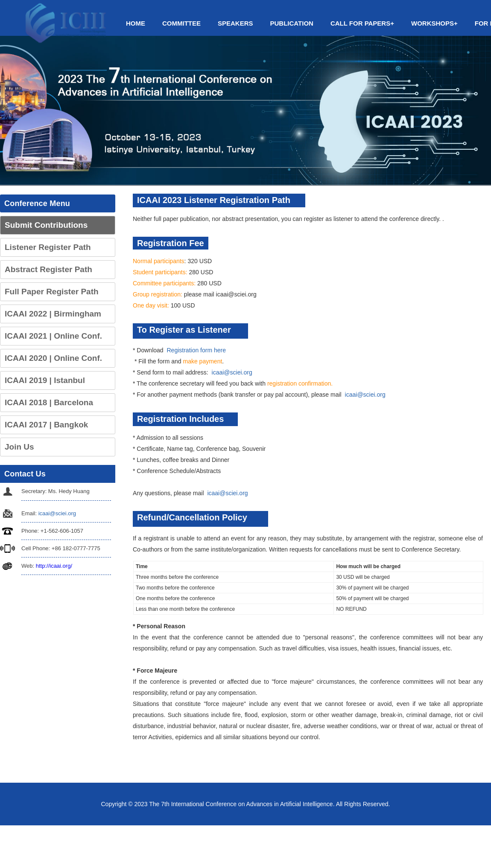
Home (136, 23)
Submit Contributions (46, 225)
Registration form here (197, 350)
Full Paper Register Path (52, 292)
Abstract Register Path (48, 269)
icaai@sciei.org (57, 513)
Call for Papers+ (362, 23)
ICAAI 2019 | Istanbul (45, 380)
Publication (292, 23)
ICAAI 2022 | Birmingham (53, 314)
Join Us (19, 447)
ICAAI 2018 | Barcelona (49, 402)
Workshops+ (434, 23)
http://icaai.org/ (54, 566)
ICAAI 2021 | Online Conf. (53, 336)
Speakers (235, 23)
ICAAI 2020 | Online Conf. (53, 358)
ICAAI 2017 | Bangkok (46, 425)
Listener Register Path (48, 247)
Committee (181, 23)
